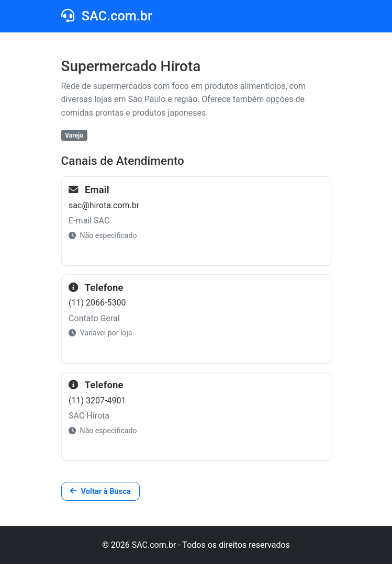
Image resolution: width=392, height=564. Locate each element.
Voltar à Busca (100, 491)
